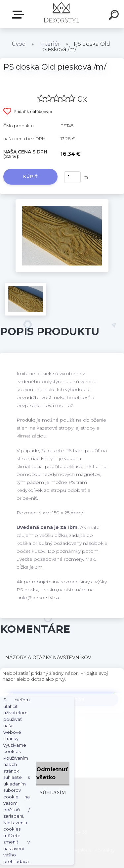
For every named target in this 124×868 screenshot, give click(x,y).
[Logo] (61, 14)
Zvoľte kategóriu (19, 15)
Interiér (50, 44)
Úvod (19, 44)
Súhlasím (53, 792)
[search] (115, 16)
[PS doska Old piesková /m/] (62, 202)
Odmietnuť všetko (52, 773)
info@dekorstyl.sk (39, 598)
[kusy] (72, 177)
